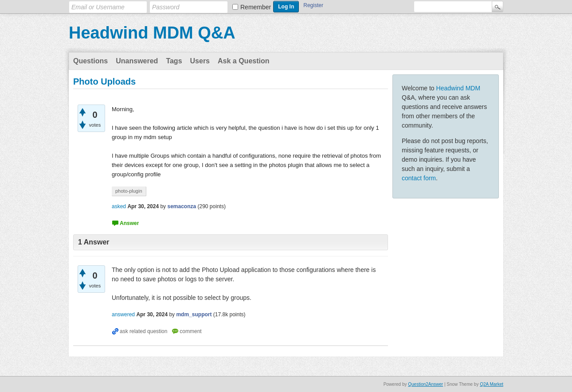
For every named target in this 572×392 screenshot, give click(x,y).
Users (200, 61)
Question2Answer (425, 384)
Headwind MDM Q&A (152, 33)
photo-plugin (129, 191)
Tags (174, 61)
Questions (90, 61)
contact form (419, 178)
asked (119, 206)
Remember (256, 7)
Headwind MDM (458, 88)
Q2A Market (492, 384)
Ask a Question (243, 61)
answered (123, 314)
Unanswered (137, 61)
